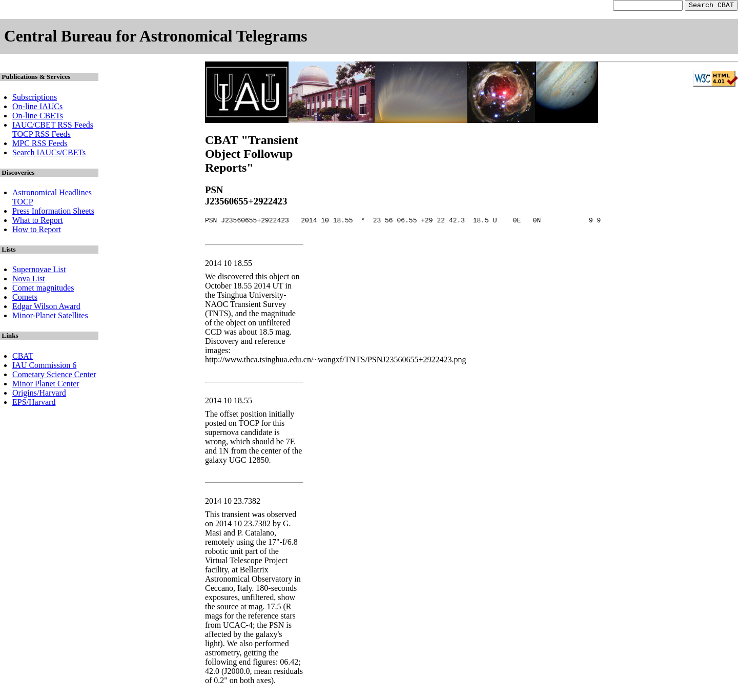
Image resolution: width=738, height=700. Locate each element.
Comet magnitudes (43, 289)
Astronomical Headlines (52, 194)
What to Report (38, 222)
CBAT (23, 357)
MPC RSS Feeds (40, 145)
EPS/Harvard (34, 404)
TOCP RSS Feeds (42, 136)
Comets (25, 298)
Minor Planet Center (46, 385)
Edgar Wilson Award (46, 308)
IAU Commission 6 (44, 367)
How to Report (37, 231)
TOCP (23, 203)
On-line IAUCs (37, 108)
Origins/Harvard (39, 394)
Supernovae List (39, 271)
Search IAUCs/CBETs (49, 154)
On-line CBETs (38, 117)
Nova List (29, 280)
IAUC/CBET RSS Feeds (53, 126)
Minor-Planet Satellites (50, 317)
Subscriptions (35, 99)
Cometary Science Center (54, 376)
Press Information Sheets (53, 212)
